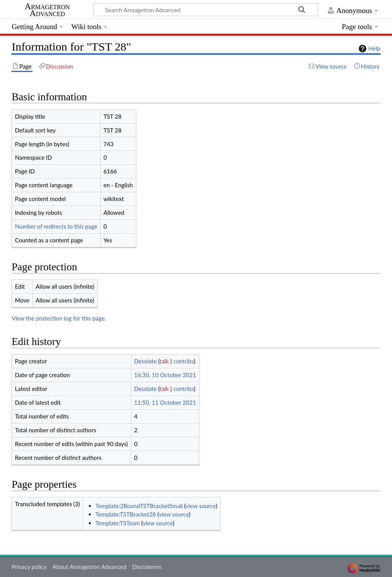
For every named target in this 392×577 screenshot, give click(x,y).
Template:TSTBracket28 (126, 514)
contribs (184, 361)
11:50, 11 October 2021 (165, 402)
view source (201, 506)
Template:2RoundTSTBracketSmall (139, 506)
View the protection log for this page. (59, 318)
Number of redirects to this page (56, 226)
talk (164, 361)
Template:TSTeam (118, 523)
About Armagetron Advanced (89, 567)
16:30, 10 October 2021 (165, 375)
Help (368, 49)
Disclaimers (147, 567)
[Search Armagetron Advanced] (206, 10)
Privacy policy (29, 567)
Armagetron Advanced (47, 10)
